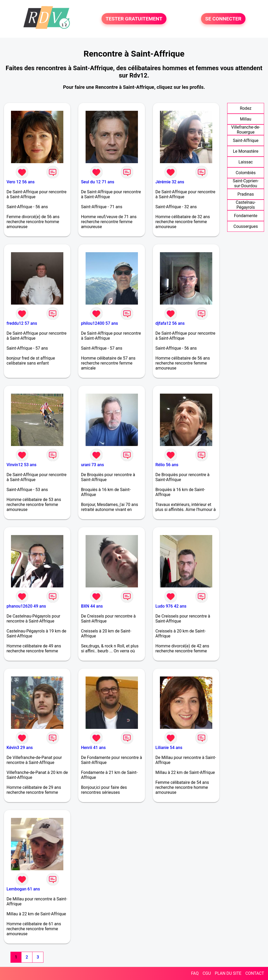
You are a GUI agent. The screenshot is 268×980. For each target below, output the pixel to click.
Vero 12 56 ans (21, 182)
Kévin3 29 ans (20, 748)
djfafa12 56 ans (170, 323)
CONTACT (255, 973)
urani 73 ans (92, 465)
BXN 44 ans (92, 606)
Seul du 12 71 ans (97, 182)
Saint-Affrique (246, 141)
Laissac (246, 162)
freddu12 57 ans (22, 323)
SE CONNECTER (223, 19)
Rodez (245, 108)
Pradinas (246, 194)
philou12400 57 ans (99, 323)
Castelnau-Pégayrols (246, 205)
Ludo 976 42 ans (171, 606)
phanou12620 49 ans (26, 606)
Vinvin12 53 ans (21, 465)
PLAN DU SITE (228, 973)
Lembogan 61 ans (23, 889)
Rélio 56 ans (167, 465)
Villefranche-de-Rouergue (246, 130)
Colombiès (245, 173)
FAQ (195, 973)
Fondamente (246, 216)
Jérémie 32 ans (170, 182)
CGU (207, 973)
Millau (246, 119)
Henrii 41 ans (93, 748)
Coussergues (246, 226)
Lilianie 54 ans (169, 748)
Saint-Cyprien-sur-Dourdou (246, 183)
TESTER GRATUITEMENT (134, 19)
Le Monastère (246, 151)
